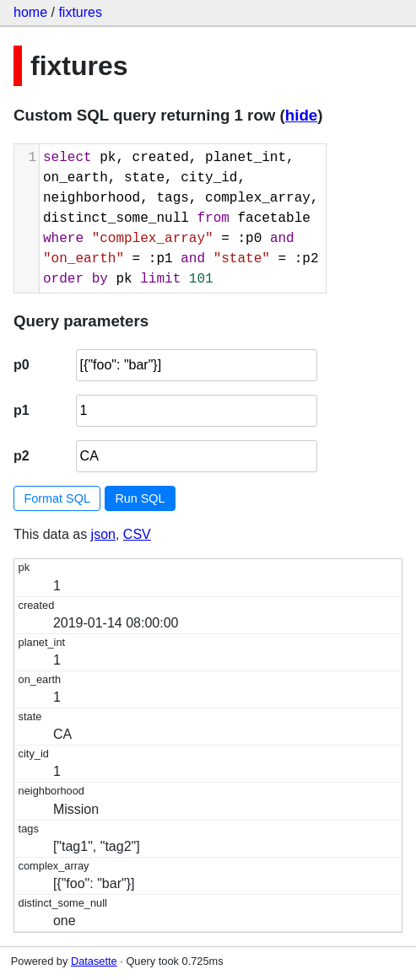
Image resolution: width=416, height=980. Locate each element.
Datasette (94, 961)
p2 (22, 456)
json (103, 534)
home (30, 12)
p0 (22, 365)
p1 (22, 410)
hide (301, 115)
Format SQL (57, 498)
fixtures (80, 12)
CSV (137, 534)
